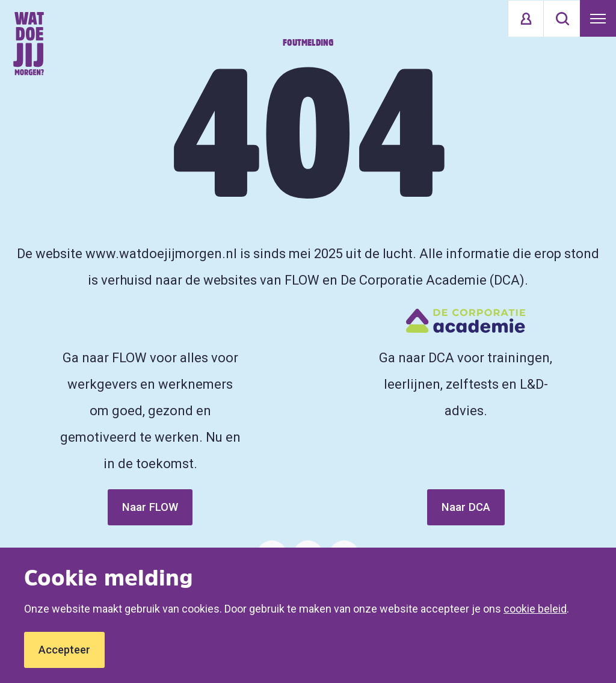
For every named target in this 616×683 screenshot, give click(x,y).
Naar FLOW (150, 507)
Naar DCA (466, 507)
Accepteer (64, 650)
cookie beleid (535, 609)
